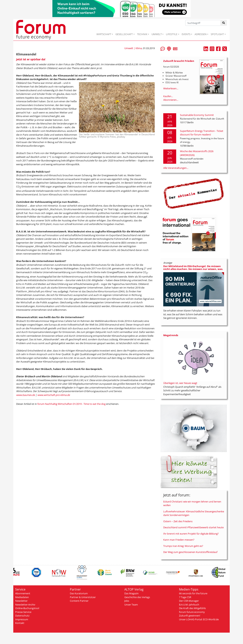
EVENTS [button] (186, 34)
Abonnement (23, 593)
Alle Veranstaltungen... (176, 168)
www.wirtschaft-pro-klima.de (54, 395)
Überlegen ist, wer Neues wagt (180, 383)
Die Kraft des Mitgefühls (192, 608)
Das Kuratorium (79, 593)
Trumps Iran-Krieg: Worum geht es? (183, 546)
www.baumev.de (26, 395)
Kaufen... (168, 96)
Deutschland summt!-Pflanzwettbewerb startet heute (193, 527)
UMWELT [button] (157, 34)
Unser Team (131, 605)
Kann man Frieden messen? (179, 540)
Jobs (127, 601)
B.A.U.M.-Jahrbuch (189, 605)
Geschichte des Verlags (137, 597)
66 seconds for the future (193, 593)
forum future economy (192, 612)
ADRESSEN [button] (201, 34)
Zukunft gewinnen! (190, 616)
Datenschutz (22, 616)
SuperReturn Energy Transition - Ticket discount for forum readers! (202, 133)
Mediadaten (22, 597)
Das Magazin (131, 593)
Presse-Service (23, 612)
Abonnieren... (171, 100)
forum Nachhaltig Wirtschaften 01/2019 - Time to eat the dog (71, 404)
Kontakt (20, 623)
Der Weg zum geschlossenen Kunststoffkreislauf (190, 552)
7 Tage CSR (185, 597)
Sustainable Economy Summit (197, 115)
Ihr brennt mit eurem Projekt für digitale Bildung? (191, 534)
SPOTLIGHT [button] (217, 34)
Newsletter (21, 601)
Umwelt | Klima (133, 48)
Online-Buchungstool (27, 608)
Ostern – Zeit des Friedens (178, 521)
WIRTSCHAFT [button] (104, 34)
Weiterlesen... (171, 88)
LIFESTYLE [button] (172, 34)
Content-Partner (79, 601)
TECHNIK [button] (142, 34)
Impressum (22, 619)
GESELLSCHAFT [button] (124, 34)
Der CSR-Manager (189, 601)
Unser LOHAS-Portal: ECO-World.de (199, 619)
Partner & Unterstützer (83, 597)
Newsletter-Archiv (25, 605)
